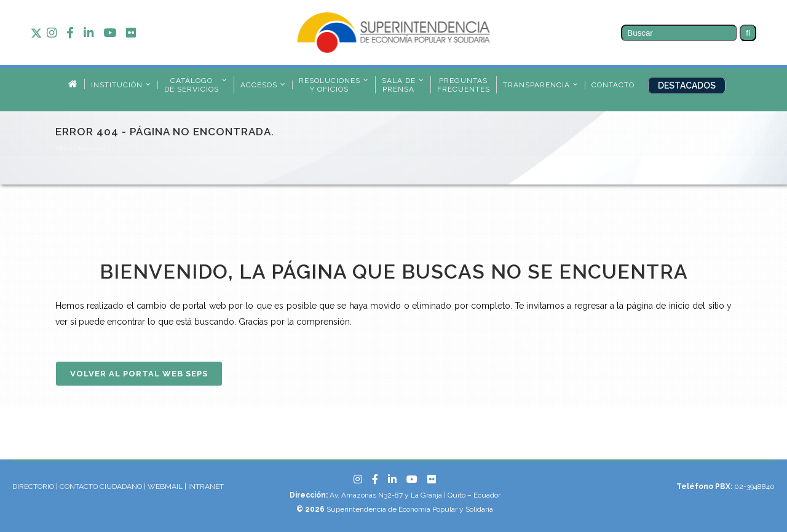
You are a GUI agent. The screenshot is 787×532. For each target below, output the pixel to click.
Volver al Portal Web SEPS (139, 374)
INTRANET (206, 486)
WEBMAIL (166, 486)
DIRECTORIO (33, 486)
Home (64, 148)
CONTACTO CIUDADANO (101, 486)
